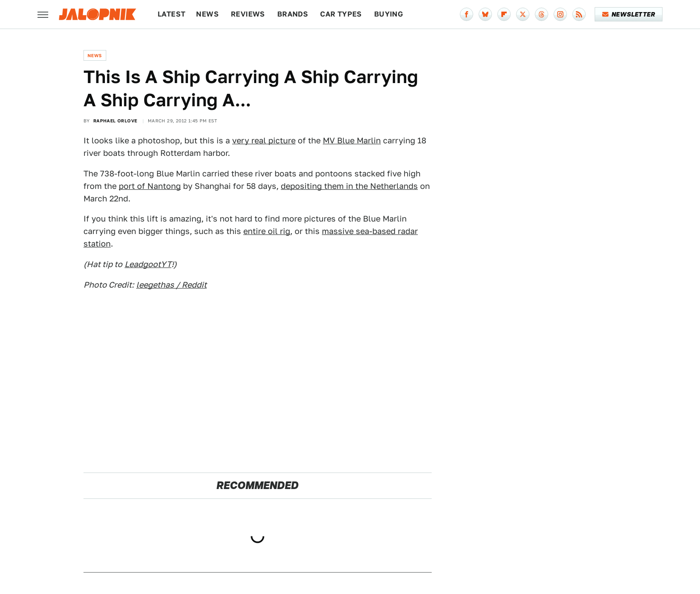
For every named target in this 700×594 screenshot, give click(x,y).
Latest (171, 14)
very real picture (264, 140)
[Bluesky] (485, 14)
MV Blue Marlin (352, 140)
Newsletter (629, 14)
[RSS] (579, 14)
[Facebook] (467, 14)
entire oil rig (267, 231)
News (207, 14)
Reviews (248, 14)
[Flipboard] (504, 14)
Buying (389, 14)
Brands (293, 14)
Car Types (341, 14)
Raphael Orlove (115, 121)
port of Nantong (150, 186)
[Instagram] (560, 14)
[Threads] (542, 14)
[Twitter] (523, 14)
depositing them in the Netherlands (349, 186)
